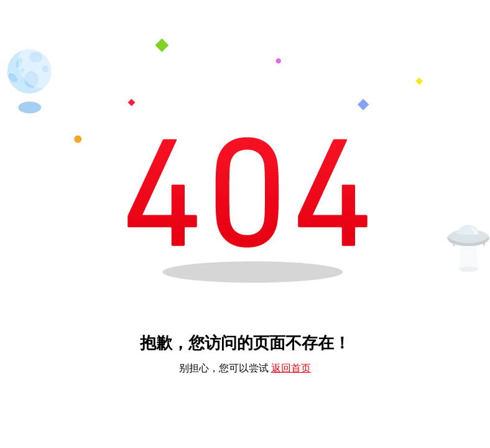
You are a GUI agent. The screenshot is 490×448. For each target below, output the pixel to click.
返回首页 (291, 368)
